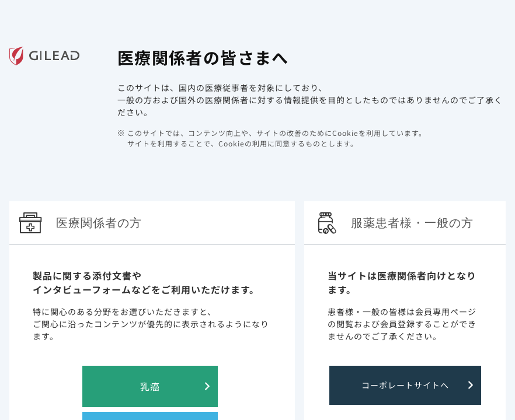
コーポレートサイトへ (405, 385)
